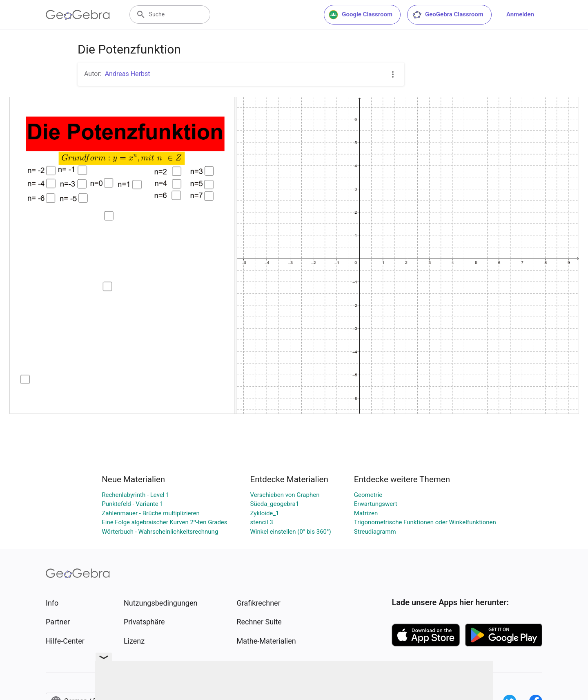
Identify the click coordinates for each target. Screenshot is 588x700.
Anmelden (520, 14)
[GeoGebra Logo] (78, 15)
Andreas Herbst (128, 74)
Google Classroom (361, 15)
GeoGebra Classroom (448, 15)
